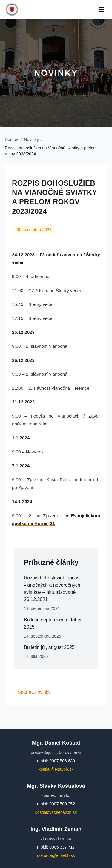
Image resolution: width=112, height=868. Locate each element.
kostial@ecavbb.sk (56, 769)
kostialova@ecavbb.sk (56, 812)
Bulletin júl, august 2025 (49, 647)
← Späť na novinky (31, 692)
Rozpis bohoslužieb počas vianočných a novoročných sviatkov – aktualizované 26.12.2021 (52, 589)
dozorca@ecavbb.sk (56, 855)
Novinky (31, 139)
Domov (11, 139)
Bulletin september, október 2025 (53, 623)
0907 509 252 (62, 804)
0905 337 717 (62, 847)
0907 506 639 (62, 761)
